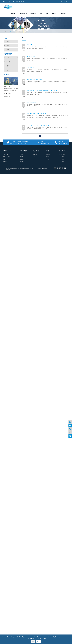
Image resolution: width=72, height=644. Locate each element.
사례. (34, 157)
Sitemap (38, 168)
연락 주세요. (64, 14)
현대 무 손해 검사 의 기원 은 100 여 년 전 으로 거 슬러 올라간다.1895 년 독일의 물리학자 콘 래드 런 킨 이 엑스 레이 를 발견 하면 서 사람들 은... (47, 128)
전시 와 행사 (7, 50)
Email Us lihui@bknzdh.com (45, 142)
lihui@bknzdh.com (8, 2)
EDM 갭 (6, 70)
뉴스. (41, 14)
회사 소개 (22, 154)
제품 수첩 (48, 154)
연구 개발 (62, 157)
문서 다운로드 (49, 157)
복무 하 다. (55, 14)
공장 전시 (22, 159)
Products (13, 14)
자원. (47, 14)
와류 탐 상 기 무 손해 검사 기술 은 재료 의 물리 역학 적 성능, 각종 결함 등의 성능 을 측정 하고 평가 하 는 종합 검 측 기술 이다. (47, 94)
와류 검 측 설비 (7, 86)
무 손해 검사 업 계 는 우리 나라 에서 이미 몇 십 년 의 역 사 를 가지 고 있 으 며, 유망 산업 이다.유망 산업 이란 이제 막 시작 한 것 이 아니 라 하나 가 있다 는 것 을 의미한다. (47, 116)
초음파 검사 (7, 66)
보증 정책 (62, 161)
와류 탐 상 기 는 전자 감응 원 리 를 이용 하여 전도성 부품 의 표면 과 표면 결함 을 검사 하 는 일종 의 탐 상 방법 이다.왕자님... (47, 105)
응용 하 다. (35, 154)
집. (7, 31)
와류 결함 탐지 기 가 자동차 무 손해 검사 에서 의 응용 (42, 91)
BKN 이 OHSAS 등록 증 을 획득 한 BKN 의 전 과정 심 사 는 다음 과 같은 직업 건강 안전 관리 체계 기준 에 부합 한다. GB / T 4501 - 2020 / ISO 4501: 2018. (47, 59)
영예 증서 (22, 157)
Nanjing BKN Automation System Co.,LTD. (21, 168)
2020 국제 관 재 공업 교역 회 (35, 79)
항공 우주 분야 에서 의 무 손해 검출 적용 (38, 125)
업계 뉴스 (7, 46)
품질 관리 (22, 161)
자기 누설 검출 (8, 62)
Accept (39, 641)
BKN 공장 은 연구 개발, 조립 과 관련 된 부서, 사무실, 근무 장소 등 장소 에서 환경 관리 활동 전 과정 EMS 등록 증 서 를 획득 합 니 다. (47, 71)
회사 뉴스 (7, 42)
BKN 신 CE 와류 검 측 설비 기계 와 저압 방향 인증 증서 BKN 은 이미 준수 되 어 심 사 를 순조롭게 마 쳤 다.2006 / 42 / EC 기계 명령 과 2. (47, 48)
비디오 (48, 159)
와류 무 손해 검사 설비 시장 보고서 (37, 114)
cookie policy (37, 639)
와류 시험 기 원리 (32, 102)
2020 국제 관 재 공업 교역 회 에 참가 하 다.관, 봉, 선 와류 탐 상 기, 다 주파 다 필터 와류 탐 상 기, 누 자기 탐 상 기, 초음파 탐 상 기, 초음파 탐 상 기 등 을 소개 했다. (47, 82)
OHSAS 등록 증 (7, 93)
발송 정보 (62, 159)
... (48, 136)
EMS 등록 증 (7, 96)
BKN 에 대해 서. (23, 14)
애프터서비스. (63, 154)
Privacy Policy (44, 168)
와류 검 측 (7, 58)
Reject (33, 641)
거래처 (35, 159)
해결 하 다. (33, 14)
